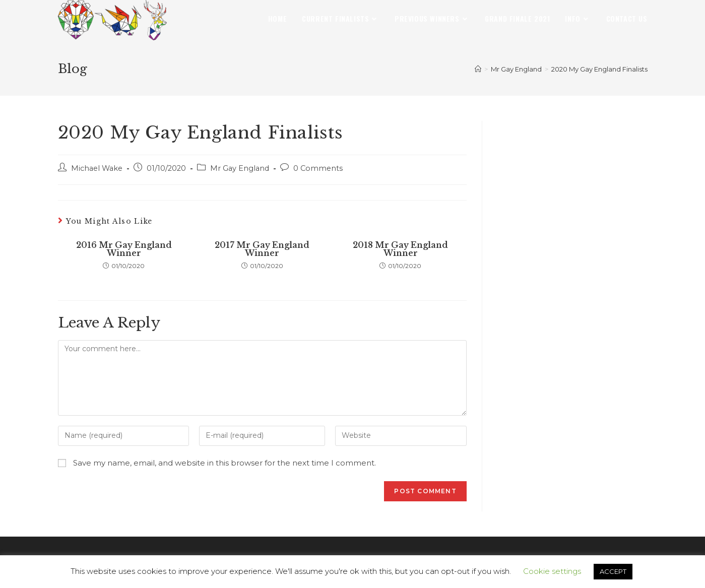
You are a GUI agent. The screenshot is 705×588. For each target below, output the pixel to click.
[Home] (478, 69)
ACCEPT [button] (613, 571)
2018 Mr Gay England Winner (400, 249)
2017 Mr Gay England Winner (262, 249)
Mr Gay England (240, 168)
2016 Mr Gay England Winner (124, 249)
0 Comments (318, 168)
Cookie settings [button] (552, 571)
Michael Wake (97, 168)
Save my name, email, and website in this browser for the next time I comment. (225, 463)
